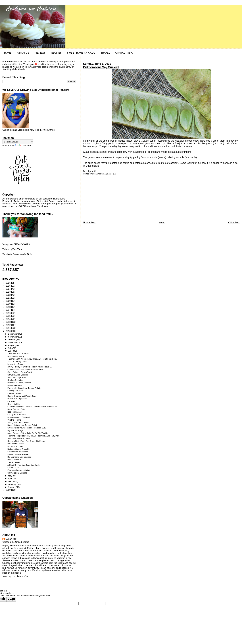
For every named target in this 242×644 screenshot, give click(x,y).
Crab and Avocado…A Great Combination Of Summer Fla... (33, 407)
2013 (8, 322)
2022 (8, 295)
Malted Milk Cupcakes (17, 399)
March (11, 481)
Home (162, 223)
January (12, 487)
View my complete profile (15, 576)
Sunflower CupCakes (17, 378)
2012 (8, 325)
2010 (8, 331)
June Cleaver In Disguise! (19, 417)
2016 (8, 313)
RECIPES (56, 53)
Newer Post (89, 223)
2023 (8, 292)
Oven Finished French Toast (20, 372)
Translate (23, 146)
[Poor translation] (11, 599)
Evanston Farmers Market (19, 470)
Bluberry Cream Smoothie (19, 449)
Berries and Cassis (16, 444)
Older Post (234, 223)
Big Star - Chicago (15, 430)
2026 (8, 283)
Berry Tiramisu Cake (16, 409)
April (10, 479)
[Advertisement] (106, 199)
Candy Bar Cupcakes (17, 415)
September (13, 342)
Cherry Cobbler (14, 404)
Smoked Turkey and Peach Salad (22, 396)
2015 (8, 316)
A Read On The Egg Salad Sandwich (23, 465)
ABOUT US (23, 53)
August (11, 345)
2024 (8, 289)
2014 (8, 319)
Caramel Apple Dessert (17, 375)
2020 (8, 301)
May (10, 476)
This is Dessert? (14, 462)
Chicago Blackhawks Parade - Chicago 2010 (27, 428)
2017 (8, 310)
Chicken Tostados (15, 380)
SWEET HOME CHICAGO (81, 53)
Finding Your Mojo (15, 391)
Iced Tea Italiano (15, 412)
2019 (8, 304)
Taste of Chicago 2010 (17, 362)
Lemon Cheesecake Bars (18, 454)
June (11, 351)
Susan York (11, 539)
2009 (8, 490)
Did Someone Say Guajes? (101, 67)
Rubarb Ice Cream (15, 446)
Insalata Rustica (14, 393)
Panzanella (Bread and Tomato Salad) (24, 388)
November (13, 337)
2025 (8, 286)
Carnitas (11, 401)
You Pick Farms (14, 420)
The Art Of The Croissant (18, 354)
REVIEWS (40, 53)
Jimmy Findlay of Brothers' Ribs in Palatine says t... (30, 367)
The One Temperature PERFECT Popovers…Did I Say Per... (34, 436)
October (12, 340)
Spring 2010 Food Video (18, 423)
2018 (8, 307)
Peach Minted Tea (15, 460)
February (12, 484)
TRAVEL (105, 53)
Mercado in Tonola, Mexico (19, 383)
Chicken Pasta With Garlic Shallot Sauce (25, 370)
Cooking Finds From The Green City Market (26, 441)
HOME (8, 53)
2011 (8, 328)
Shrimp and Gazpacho (17, 473)
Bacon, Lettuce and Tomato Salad (22, 425)
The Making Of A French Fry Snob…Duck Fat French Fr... (32, 359)
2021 (8, 298)
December (13, 334)
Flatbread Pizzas (15, 386)
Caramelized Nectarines (18, 452)
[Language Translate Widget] (18, 142)
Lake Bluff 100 (14, 468)
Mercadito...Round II (16, 364)
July (10, 348)
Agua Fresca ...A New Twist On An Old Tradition (28, 433)
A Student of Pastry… (17, 356)
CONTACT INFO (124, 53)
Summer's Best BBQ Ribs (19, 438)
